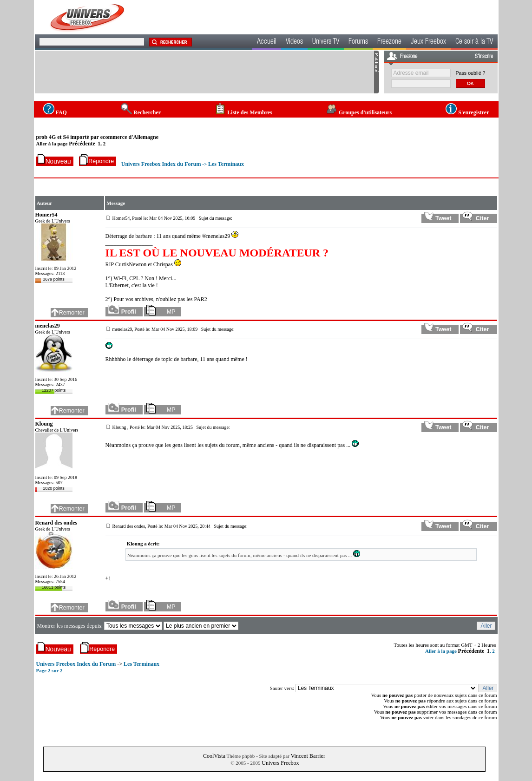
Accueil (267, 42)
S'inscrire (484, 57)
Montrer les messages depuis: (70, 626)
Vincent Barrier (308, 756)
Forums (358, 42)
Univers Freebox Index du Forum (161, 164)
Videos (294, 42)
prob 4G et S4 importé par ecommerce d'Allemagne (98, 137)
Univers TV (326, 42)
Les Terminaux (226, 164)
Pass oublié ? (471, 73)
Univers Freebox (280, 763)
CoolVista (214, 756)
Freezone (389, 42)
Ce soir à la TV (474, 42)
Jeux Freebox (428, 42)
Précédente (82, 144)
